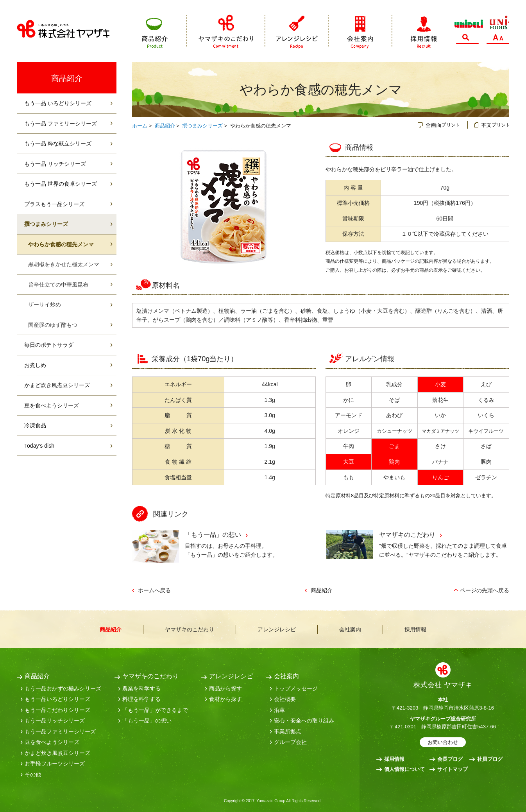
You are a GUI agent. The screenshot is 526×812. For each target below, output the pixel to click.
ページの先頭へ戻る (485, 590)
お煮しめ (35, 365)
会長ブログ (450, 759)
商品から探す (225, 688)
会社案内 (361, 31)
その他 (33, 774)
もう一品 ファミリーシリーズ (61, 124)
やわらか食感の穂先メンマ (61, 244)
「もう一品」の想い (213, 534)
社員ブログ (490, 759)
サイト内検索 (467, 39)
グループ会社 (290, 742)
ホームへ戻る (154, 590)
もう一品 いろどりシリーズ (58, 103)
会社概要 (285, 699)
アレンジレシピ (297, 31)
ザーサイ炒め (45, 305)
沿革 (279, 710)
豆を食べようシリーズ (52, 405)
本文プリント (488, 125)
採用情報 (415, 31)
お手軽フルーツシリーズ (55, 764)
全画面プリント (443, 125)
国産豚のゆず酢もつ (53, 325)
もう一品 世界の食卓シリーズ (61, 184)
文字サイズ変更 (498, 39)
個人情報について (404, 769)
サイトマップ (453, 769)
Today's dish (39, 446)
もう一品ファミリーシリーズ (60, 731)
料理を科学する (141, 699)
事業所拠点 (288, 731)
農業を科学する (141, 688)
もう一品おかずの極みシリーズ (63, 688)
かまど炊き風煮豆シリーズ (57, 385)
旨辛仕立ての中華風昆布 (58, 285)
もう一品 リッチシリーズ (55, 164)
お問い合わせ (443, 742)
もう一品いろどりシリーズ (57, 699)
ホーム (140, 126)
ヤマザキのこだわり (226, 31)
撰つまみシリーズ (202, 126)
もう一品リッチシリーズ (55, 721)
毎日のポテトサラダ (49, 345)
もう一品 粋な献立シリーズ (58, 143)
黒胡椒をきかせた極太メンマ (64, 264)
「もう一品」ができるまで (155, 710)
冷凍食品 (35, 425)
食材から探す (225, 699)
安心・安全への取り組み (304, 721)
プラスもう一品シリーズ (54, 204)
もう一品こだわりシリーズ (57, 710)
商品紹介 (165, 31)
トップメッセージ (296, 688)
